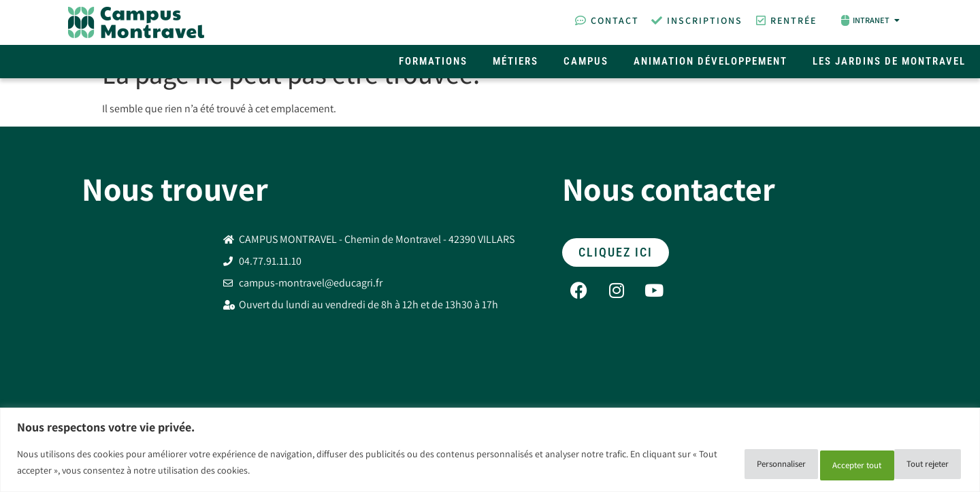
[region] (490, 452)
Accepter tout (916, 464)
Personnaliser (723, 464)
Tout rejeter (819, 464)
